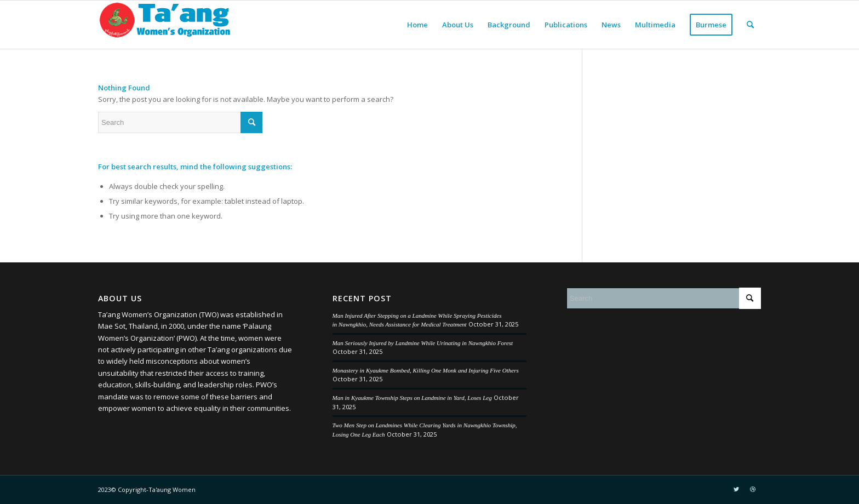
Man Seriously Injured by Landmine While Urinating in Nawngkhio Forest (423, 343)
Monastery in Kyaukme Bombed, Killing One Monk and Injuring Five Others (426, 370)
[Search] (750, 25)
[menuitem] (417, 25)
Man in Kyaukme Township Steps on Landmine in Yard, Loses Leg (412, 398)
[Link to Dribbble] (753, 489)
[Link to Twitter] (736, 489)
